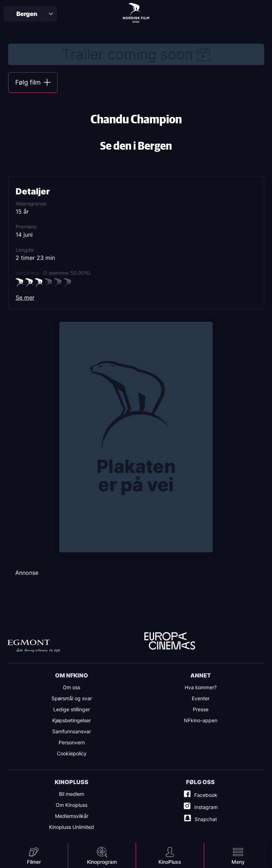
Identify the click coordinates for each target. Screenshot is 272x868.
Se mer (25, 298)
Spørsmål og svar (72, 698)
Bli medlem (72, 794)
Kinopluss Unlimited (72, 827)
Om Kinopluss (72, 805)
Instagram (206, 807)
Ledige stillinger (72, 709)
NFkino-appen (201, 720)
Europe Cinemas (170, 641)
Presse (201, 709)
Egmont (34, 646)
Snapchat (206, 819)
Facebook (206, 795)
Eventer (201, 698)
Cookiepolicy (72, 753)
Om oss (72, 687)
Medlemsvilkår (72, 816)
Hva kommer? (201, 687)
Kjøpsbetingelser (72, 720)
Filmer (34, 862)
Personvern (72, 742)
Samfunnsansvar (72, 731)
